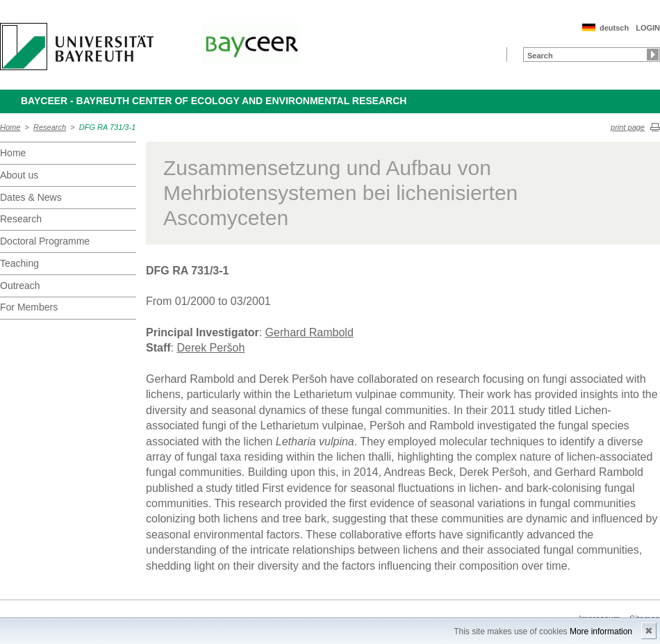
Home (10, 127)
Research (50, 127)
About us (19, 175)
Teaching (19, 263)
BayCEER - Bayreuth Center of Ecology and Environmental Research (214, 101)
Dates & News (31, 197)
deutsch (614, 28)
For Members (29, 307)
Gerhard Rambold (310, 332)
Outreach (20, 286)
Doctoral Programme (45, 241)
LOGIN (648, 28)
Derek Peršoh (211, 348)
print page (628, 127)
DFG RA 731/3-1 (108, 127)
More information (601, 631)
